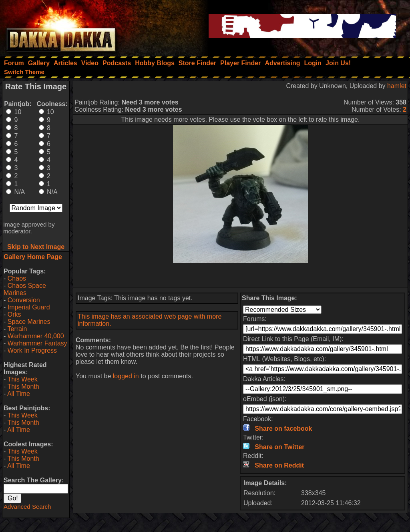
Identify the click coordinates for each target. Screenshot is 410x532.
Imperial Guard (29, 307)
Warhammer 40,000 (36, 336)
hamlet (397, 86)
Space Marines (29, 322)
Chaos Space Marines (25, 289)
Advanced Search (27, 507)
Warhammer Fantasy (37, 343)
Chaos (17, 278)
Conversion (24, 300)
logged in (126, 376)
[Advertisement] (241, 275)
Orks (14, 314)
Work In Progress (32, 350)
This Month (23, 386)
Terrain (17, 329)
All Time (19, 394)
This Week (22, 379)
